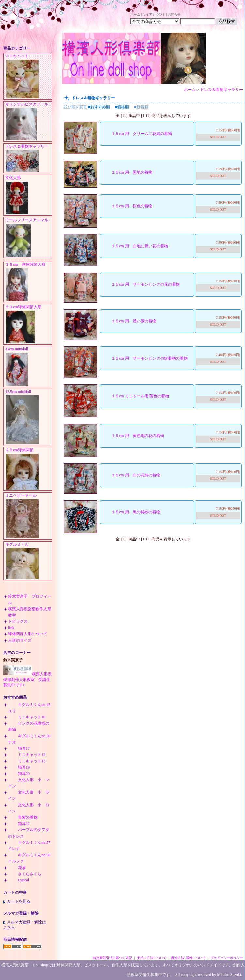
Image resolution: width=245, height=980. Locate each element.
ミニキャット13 (27, 761)
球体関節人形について (28, 634)
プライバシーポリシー (227, 958)
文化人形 (29, 195)
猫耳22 (19, 824)
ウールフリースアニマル (29, 238)
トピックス (18, 621)
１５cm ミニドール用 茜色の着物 (135, 396)
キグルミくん (29, 561)
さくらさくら (25, 874)
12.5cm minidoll (29, 417)
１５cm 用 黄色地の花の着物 (133, 436)
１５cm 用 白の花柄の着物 (131, 475)
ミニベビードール (29, 516)
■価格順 (122, 107)
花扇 (17, 868)
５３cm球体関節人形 (29, 325)
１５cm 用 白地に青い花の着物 (135, 246)
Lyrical (19, 880)
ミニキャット (29, 76)
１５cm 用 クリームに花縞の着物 (137, 134)
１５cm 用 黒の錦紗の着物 (131, 512)
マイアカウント (154, 15)
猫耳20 (19, 774)
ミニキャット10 (27, 717)
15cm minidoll (29, 367)
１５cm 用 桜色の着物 (127, 206)
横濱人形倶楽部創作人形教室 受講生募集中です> (27, 680)
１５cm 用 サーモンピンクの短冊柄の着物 (145, 358)
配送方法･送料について (188, 958)
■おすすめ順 (99, 107)
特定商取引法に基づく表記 (113, 958)
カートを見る (17, 901)
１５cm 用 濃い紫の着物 (129, 321)
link (11, 628)
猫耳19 (19, 767)
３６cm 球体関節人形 (29, 282)
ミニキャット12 (27, 755)
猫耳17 (19, 748)
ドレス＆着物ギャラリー (29, 158)
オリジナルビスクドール (29, 122)
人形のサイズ (20, 640)
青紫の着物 (23, 817)
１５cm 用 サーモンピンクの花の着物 (141, 284)
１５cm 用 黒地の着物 (127, 172)
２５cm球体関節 (29, 469)
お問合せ (174, 15)
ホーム (135, 15)
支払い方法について (152, 958)
